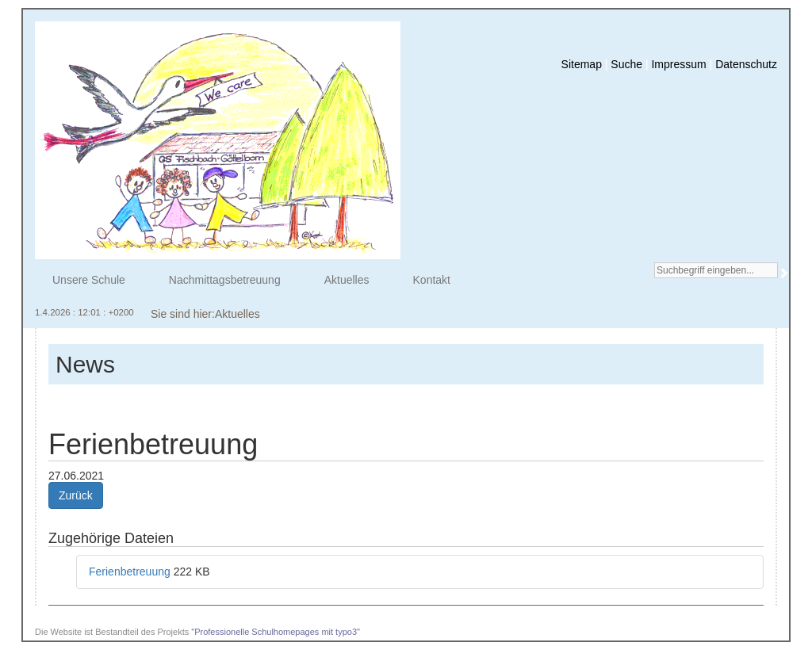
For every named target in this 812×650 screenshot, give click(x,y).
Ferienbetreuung (131, 572)
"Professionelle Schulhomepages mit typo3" (276, 632)
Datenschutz (746, 64)
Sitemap (582, 64)
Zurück (76, 495)
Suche (626, 64)
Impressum (678, 64)
